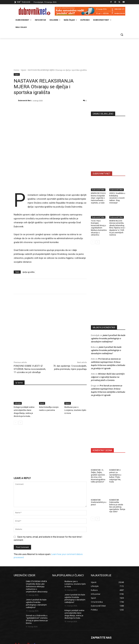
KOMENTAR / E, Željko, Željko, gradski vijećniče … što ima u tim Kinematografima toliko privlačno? (99, 476)
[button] (122, 35)
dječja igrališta (28, 248)
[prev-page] (16, 398)
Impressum (71, 641)
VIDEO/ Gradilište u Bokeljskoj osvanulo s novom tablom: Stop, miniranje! (117, 198)
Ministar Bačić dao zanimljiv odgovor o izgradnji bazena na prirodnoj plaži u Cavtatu (108, 377)
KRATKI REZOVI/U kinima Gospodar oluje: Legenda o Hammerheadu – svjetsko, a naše (98, 198)
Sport (42, 379)
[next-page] (20, 398)
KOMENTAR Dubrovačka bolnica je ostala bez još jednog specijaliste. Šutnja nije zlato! (117, 506)
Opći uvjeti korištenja (105, 641)
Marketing (82, 641)
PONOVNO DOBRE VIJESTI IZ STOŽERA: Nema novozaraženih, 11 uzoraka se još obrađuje (30, 345)
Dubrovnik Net (24, 100)
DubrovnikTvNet (98, 190)
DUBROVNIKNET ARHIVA (126, 641)
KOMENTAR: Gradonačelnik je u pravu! (99, 502)
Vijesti (23, 70)
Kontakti (91, 641)
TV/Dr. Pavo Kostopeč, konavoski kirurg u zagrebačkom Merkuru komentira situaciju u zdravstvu (99, 228)
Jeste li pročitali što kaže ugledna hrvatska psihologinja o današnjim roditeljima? (108, 338)
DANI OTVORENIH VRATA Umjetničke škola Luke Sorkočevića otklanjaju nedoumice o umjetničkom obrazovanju (37, 562)
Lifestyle (18, 379)
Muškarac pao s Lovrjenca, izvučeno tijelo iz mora (75, 386)
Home (16, 70)
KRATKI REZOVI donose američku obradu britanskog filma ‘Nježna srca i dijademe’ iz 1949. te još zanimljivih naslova (117, 228)
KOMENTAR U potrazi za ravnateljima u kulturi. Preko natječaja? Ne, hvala (115, 476)
